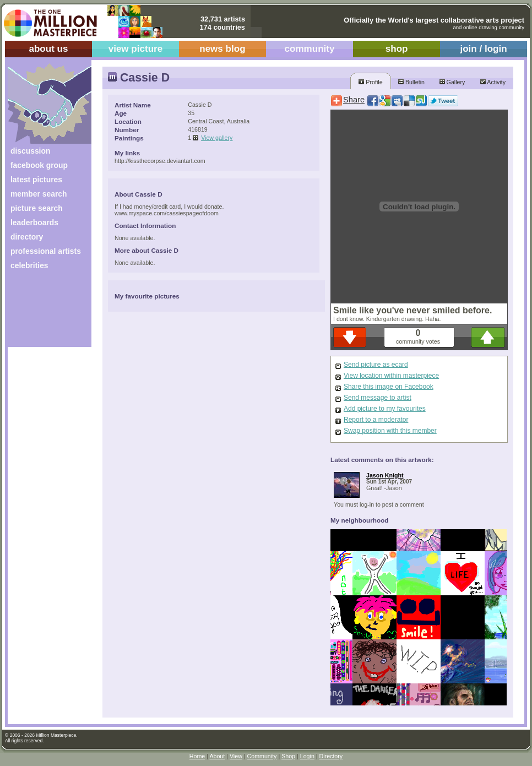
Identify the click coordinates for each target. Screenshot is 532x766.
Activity (493, 82)
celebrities (29, 265)
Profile (370, 82)
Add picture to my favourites (385, 409)
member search (39, 194)
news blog (222, 49)
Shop (288, 756)
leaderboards (34, 222)
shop (397, 49)
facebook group (39, 165)
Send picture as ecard (376, 365)
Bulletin (411, 82)
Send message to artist (378, 398)
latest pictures (36, 180)
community (310, 49)
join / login (483, 49)
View (236, 756)
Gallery (452, 82)
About (217, 756)
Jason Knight (385, 475)
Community (262, 756)
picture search (37, 208)
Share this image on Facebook (389, 387)
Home (197, 756)
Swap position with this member (390, 431)
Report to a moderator (376, 420)
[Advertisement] (42, 313)
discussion (30, 151)
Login (307, 756)
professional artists (46, 251)
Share (354, 100)
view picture (136, 49)
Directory (331, 756)
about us (48, 49)
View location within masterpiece (391, 376)
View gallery (217, 138)
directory (27, 237)
